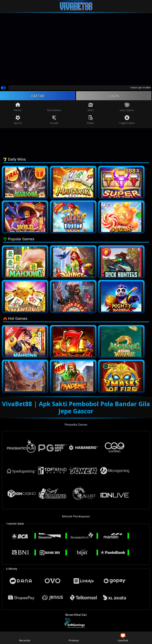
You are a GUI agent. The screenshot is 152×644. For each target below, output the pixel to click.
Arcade (54, 120)
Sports (18, 120)
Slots (91, 107)
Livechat (123, 638)
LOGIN (114, 96)
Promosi (74, 638)
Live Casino (127, 107)
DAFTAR (38, 96)
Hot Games (54, 107)
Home (18, 107)
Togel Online (127, 120)
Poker (91, 120)
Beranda (25, 638)
